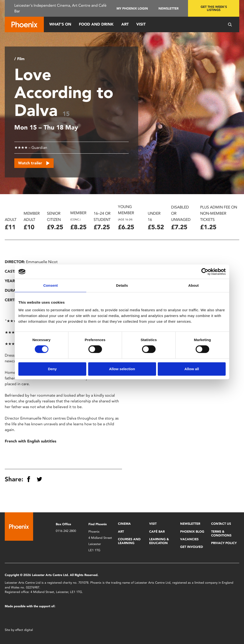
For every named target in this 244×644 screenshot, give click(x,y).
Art (125, 24)
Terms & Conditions (221, 533)
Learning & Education (159, 541)
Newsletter (168, 8)
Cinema (124, 524)
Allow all (192, 369)
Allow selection (122, 369)
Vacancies (189, 539)
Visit (141, 24)
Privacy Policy (224, 543)
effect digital (24, 630)
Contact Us (221, 524)
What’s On (60, 24)
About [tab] (193, 285)
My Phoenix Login (132, 8)
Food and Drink (96, 24)
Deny (52, 369)
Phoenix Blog (192, 532)
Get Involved (192, 547)
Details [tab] (122, 285)
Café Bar (157, 532)
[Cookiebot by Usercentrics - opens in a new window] (205, 272)
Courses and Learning (129, 541)
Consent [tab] (51, 285)
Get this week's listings (214, 8)
